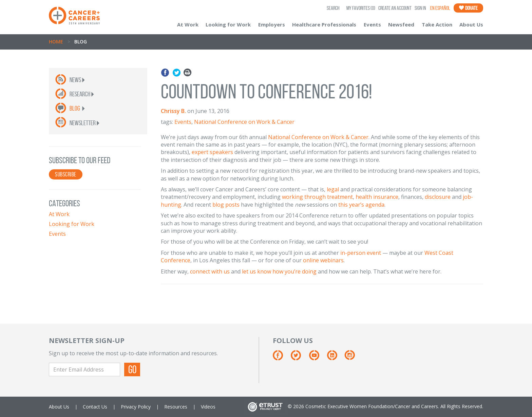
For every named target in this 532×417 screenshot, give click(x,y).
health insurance (377, 197)
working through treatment (317, 197)
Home (56, 42)
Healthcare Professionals (324, 24)
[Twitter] (299, 358)
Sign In (420, 8)
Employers (272, 24)
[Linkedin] (335, 358)
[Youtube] (317, 358)
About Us (471, 24)
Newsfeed (401, 24)
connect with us (210, 271)
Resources (176, 407)
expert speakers (212, 152)
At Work (188, 24)
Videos (208, 407)
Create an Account (395, 8)
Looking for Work (228, 24)
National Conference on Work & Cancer (244, 122)
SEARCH (333, 8)
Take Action (437, 24)
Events (372, 24)
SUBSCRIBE (66, 174)
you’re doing (301, 271)
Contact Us (95, 407)
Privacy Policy (136, 407)
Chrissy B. (173, 111)
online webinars (323, 260)
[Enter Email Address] (84, 369)
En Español (440, 8)
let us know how (263, 271)
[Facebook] (281, 358)
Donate (468, 8)
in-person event (361, 253)
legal (333, 189)
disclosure (438, 197)
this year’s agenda (361, 205)
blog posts (226, 205)
